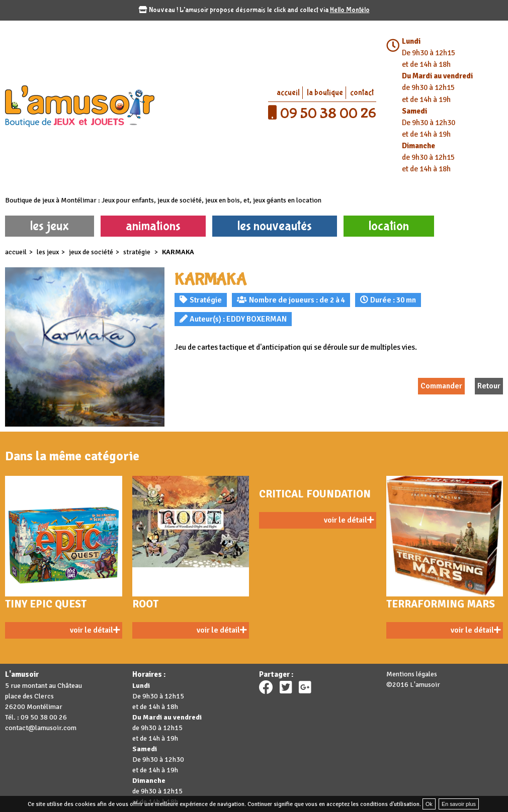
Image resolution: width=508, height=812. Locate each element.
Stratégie (138, 252)
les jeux (50, 226)
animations (153, 226)
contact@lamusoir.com (41, 728)
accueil (288, 93)
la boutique (325, 93)
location (389, 226)
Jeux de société (91, 252)
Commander (441, 386)
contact (362, 93)
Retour (489, 386)
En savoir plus (459, 804)
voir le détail (95, 630)
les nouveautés (275, 226)
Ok (429, 804)
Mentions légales (412, 674)
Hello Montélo (350, 10)
